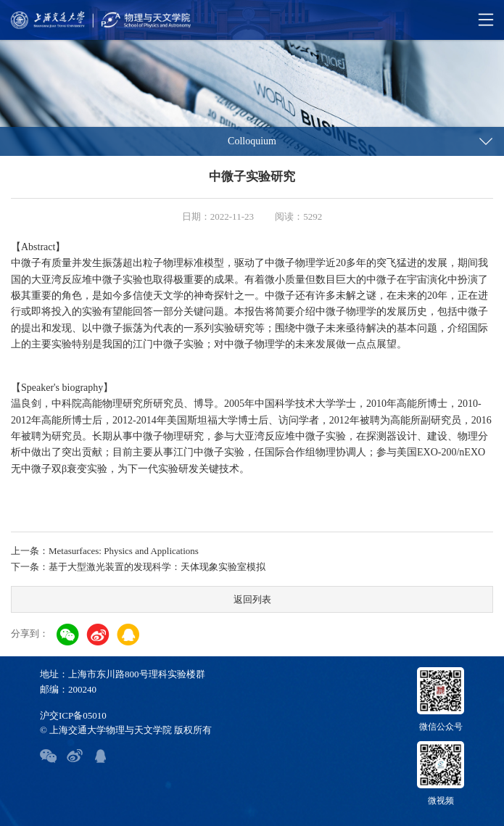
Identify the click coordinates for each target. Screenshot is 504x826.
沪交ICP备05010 (73, 715)
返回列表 (252, 599)
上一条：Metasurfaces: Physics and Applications (105, 551)
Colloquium (252, 141)
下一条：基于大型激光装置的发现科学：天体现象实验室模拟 (138, 567)
